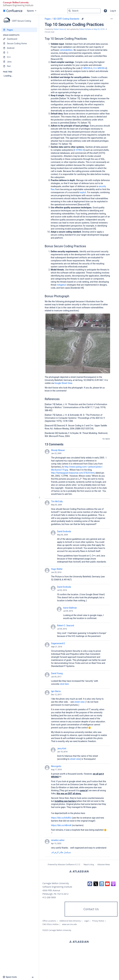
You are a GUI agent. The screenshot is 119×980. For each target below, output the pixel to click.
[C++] (19, 57)
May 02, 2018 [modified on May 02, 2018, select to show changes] (99, 29)
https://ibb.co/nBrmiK (61, 825)
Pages (48, 19)
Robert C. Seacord (66, 626)
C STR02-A (79, 150)
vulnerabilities (66, 50)
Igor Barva (56, 691)
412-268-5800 (49, 897)
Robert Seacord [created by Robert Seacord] (60, 29)
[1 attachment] (83, 19)
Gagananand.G (58, 643)
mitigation (62, 285)
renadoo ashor (58, 840)
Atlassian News (104, 865)
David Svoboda (64, 531)
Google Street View (63, 383)
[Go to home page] (13, 11)
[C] (19, 53)
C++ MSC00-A (100, 68)
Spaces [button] (30, 11)
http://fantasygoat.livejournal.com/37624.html (73, 473)
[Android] (19, 48)
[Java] (19, 62)
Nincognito (56, 766)
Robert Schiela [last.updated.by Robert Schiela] (85, 29)
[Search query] (84, 11)
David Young (57, 673)
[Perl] (19, 66)
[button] (105, 11)
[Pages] (19, 30)
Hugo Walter (57, 569)
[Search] (70, 11)
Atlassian (79, 871)
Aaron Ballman (70, 608)
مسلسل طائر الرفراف (61, 852)
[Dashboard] (19, 39)
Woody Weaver (58, 450)
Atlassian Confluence (66, 865)
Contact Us (91, 909)
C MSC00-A (87, 68)
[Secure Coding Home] (19, 43)
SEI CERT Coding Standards (66, 19)
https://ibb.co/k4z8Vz (61, 818)
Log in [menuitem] (113, 11)
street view (79, 702)
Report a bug (89, 865)
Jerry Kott (62, 749)
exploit (83, 192)
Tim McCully (57, 501)
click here (64, 684)
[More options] (112, 19)
